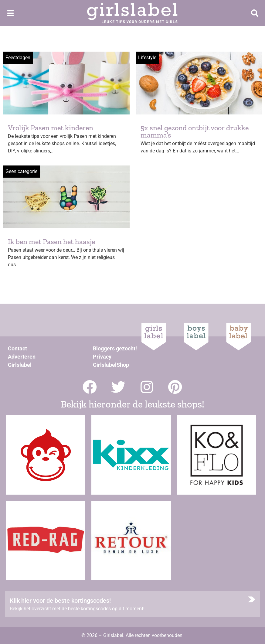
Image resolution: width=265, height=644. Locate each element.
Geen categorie (21, 171)
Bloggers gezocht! (115, 348)
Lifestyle (147, 58)
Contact (17, 348)
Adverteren (22, 357)
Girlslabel (20, 365)
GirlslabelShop (111, 365)
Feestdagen (18, 58)
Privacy (102, 357)
